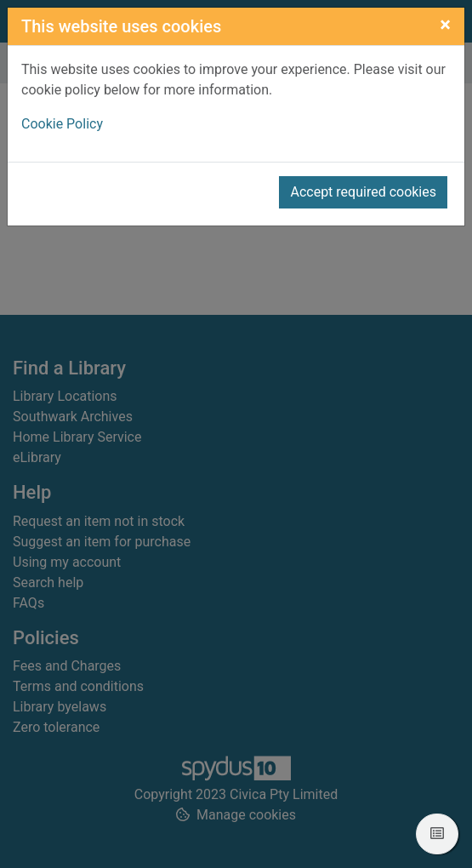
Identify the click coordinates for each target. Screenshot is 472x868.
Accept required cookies (363, 192)
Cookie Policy (62, 124)
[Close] (445, 25)
